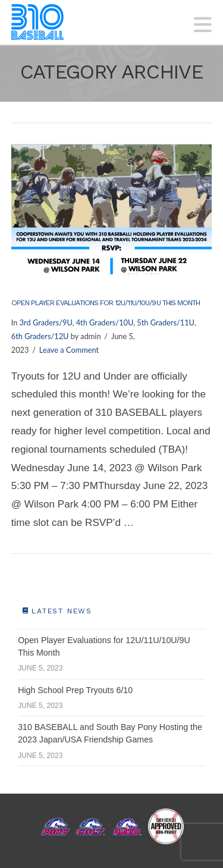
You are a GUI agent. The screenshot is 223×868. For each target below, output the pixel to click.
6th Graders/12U (40, 336)
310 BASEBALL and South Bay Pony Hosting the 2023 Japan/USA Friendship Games (110, 733)
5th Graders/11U (165, 322)
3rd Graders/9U (46, 322)
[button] (203, 25)
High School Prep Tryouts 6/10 (75, 690)
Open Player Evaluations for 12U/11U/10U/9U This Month (106, 303)
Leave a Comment (69, 350)
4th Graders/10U (105, 322)
